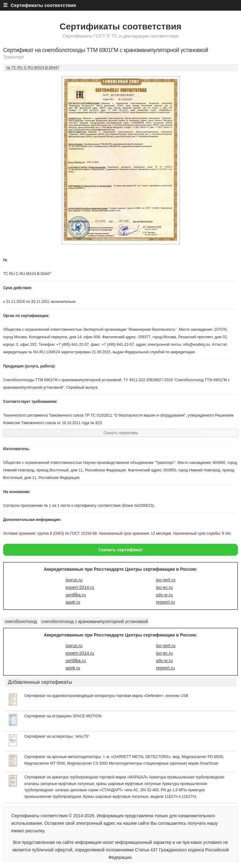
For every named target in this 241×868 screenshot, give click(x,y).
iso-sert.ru (166, 580)
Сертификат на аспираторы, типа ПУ (56, 736)
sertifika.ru (76, 595)
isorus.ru (74, 580)
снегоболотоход (21, 621)
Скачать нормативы (121, 433)
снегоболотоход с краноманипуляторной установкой (95, 621)
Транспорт (14, 57)
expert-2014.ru (80, 587)
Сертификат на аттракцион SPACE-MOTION (63, 716)
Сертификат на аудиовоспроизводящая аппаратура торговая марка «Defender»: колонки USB (106, 696)
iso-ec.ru (164, 587)
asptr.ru (73, 602)
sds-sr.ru (164, 595)
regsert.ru (165, 602)
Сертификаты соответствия (120, 26)
